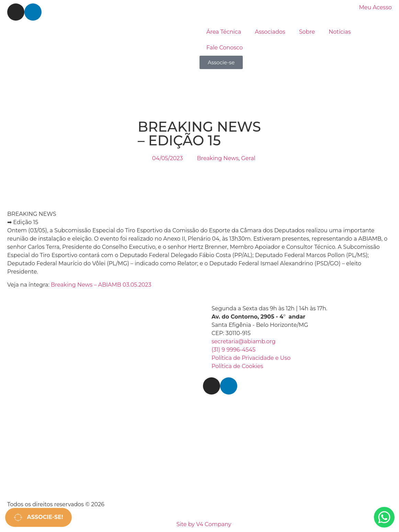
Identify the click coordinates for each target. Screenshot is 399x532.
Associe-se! (38, 517)
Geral (248, 158)
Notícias (340, 32)
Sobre (307, 32)
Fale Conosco (225, 48)
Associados (270, 32)
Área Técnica (224, 32)
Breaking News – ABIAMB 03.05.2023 (101, 285)
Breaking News (218, 158)
